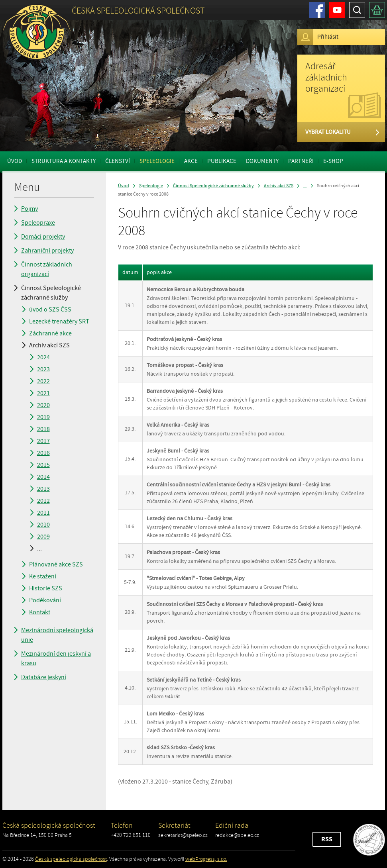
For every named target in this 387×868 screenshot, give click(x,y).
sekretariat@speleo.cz (183, 835)
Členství (118, 161)
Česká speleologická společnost (71, 859)
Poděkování (45, 600)
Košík (377, 10)
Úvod (15, 161)
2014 (43, 477)
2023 (43, 369)
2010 (43, 525)
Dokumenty (262, 161)
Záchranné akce (50, 333)
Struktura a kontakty (64, 161)
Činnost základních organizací (47, 269)
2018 (43, 429)
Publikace (222, 161)
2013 (43, 489)
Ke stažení (43, 576)
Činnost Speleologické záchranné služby (51, 293)
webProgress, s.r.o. (206, 859)
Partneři (301, 161)
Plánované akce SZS (56, 564)
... (39, 549)
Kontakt (40, 612)
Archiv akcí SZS (49, 345)
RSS (327, 839)
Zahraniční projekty (47, 251)
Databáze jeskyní (44, 677)
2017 (43, 441)
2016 (43, 453)
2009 (43, 537)
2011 (43, 513)
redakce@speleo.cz (237, 835)
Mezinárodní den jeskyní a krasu (56, 658)
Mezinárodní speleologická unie (57, 635)
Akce (191, 161)
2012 (43, 501)
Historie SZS (46, 588)
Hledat (357, 10)
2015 (43, 465)
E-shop (333, 161)
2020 (43, 405)
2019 (43, 417)
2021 (43, 393)
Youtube (337, 10)
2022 (43, 381)
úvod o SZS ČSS (50, 310)
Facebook (317, 10)
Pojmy (29, 209)
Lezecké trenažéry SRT (59, 321)
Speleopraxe (38, 223)
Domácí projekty (43, 237)
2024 (43, 357)
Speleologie (157, 161)
